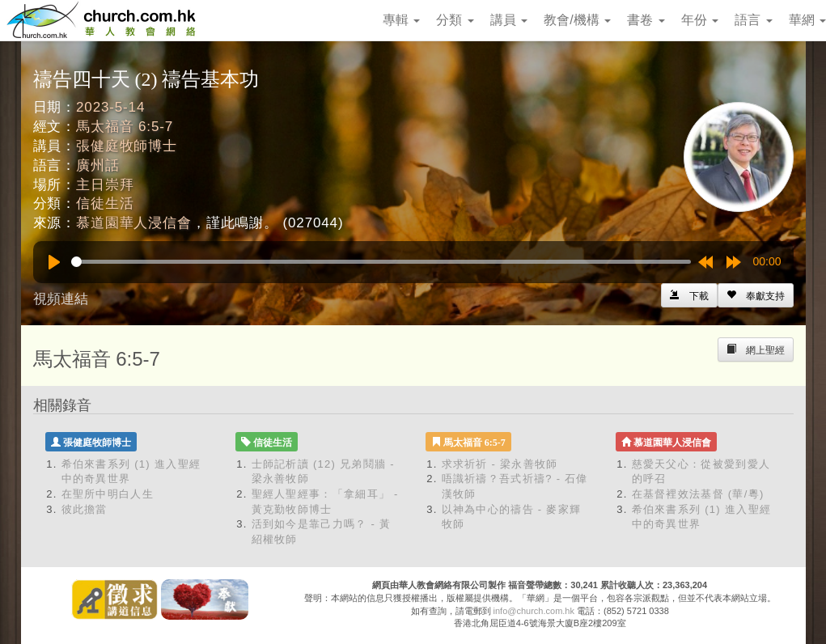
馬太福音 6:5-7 (125, 127)
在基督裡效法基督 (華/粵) (698, 494)
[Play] (54, 262)
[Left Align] (756, 295)
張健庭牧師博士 (127, 146)
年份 (700, 20)
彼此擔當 (85, 509)
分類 (455, 20)
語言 (753, 20)
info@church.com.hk (534, 611)
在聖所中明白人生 (108, 494)
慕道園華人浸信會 (134, 223)
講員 (509, 20)
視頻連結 (61, 299)
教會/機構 (577, 20)
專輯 (401, 20)
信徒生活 (105, 203)
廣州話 (98, 165)
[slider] (381, 262)
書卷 (646, 20)
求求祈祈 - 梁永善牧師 (500, 464)
